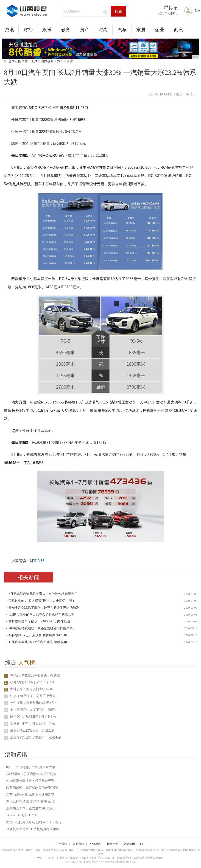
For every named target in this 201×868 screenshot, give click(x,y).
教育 (66, 30)
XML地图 (96, 844)
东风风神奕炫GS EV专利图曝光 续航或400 (38, 642)
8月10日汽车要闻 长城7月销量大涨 (31, 767)
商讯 (179, 30)
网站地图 (129, 844)
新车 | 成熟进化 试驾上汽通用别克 (30, 795)
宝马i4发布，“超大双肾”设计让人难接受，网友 (42, 601)
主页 (34, 61)
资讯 (9, 30)
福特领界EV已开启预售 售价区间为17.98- (38, 635)
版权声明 (113, 844)
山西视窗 (47, 61)
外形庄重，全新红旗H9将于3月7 (33, 703)
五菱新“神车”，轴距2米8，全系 (32, 724)
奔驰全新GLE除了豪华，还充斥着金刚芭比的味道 (44, 608)
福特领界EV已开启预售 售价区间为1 (32, 774)
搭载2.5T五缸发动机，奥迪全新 (32, 730)
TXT (142, 844)
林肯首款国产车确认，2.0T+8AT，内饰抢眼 (39, 621)
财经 (28, 30)
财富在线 (37, 561)
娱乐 (47, 30)
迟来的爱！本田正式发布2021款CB (31, 808)
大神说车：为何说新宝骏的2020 (33, 689)
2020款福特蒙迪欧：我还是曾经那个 (32, 781)
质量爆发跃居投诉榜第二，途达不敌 (36, 737)
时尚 (103, 30)
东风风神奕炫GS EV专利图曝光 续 (31, 802)
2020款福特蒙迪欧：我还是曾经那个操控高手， (42, 628)
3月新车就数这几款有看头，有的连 (35, 675)
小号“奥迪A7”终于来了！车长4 (32, 682)
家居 (141, 30)
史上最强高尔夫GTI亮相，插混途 (34, 710)
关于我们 (61, 844)
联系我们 (78, 844)
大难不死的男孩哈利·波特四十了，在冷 (34, 822)
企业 (160, 30)
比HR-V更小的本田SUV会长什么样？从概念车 (41, 615)
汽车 (122, 30)
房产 (84, 30)
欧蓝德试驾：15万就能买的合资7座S (32, 788)
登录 (198, 10)
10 (6, 738)
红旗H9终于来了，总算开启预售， (35, 696)
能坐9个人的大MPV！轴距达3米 (33, 717)
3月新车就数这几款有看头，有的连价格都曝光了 (43, 594)
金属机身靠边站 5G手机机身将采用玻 (33, 829)
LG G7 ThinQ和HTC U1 (22, 815)
